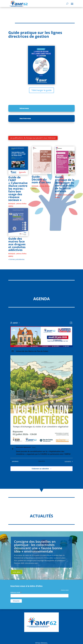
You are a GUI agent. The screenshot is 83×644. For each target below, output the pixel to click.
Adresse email (16, 593)
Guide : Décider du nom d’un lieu (41, 179)
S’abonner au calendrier (40, 469)
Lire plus (17, 572)
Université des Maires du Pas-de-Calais (32, 351)
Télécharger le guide (41, 90)
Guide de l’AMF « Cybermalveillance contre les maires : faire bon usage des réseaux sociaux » (18, 189)
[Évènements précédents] (14, 462)
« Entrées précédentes (16, 259)
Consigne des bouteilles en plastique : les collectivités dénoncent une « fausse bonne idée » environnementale (38, 546)
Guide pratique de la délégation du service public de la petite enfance (65, 184)
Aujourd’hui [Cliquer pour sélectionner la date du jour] (41, 461)
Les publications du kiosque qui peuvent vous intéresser (33, 138)
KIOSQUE (12, 204)
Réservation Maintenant (24, 447)
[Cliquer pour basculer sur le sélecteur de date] (15, 323)
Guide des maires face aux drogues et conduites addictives (17, 244)
